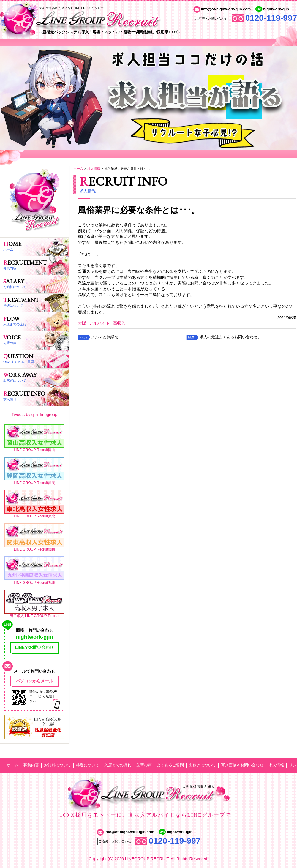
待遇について (88, 765)
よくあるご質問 (170, 765)
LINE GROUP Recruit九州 (34, 583)
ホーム (78, 169)
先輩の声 (144, 765)
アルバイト (99, 323)
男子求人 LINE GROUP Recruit (34, 616)
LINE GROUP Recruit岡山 (34, 450)
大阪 (82, 323)
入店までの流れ (118, 765)
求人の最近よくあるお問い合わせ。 (230, 337)
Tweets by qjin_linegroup (34, 415)
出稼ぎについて (202, 765)
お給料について (57, 765)
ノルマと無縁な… (107, 337)
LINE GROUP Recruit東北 (34, 516)
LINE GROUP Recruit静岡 (34, 483)
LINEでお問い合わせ (34, 647)
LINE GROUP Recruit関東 (34, 549)
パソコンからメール (34, 681)
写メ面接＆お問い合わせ (242, 765)
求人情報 (94, 169)
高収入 (119, 323)
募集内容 (31, 765)
